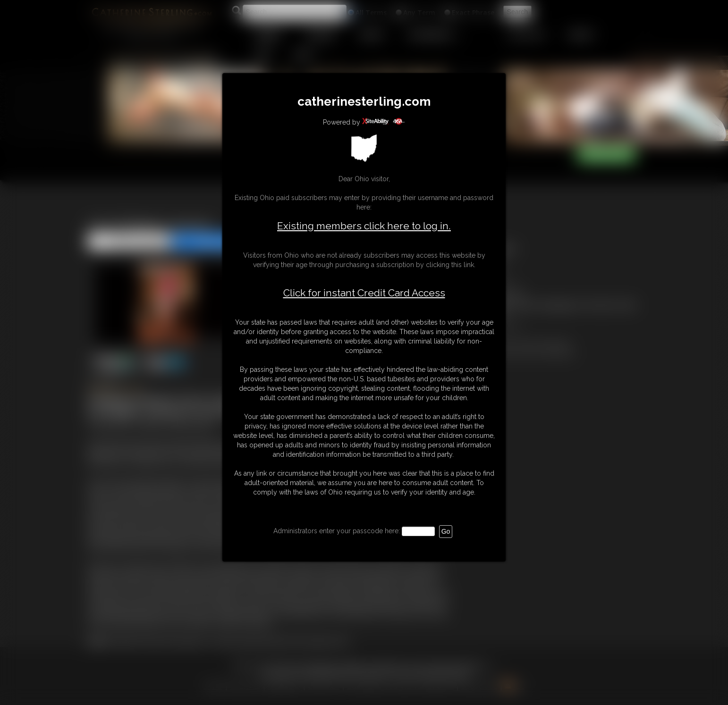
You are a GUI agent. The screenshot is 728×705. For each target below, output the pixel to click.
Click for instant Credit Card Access (364, 293)
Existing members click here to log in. (364, 226)
